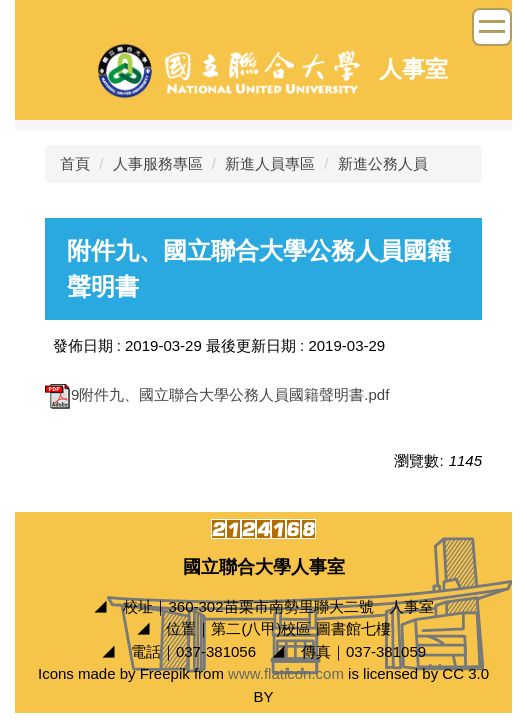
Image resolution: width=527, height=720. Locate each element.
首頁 (75, 163)
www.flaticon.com (286, 673)
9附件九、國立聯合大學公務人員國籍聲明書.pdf (217, 394)
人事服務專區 (158, 163)
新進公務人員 (383, 163)
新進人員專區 (270, 163)
